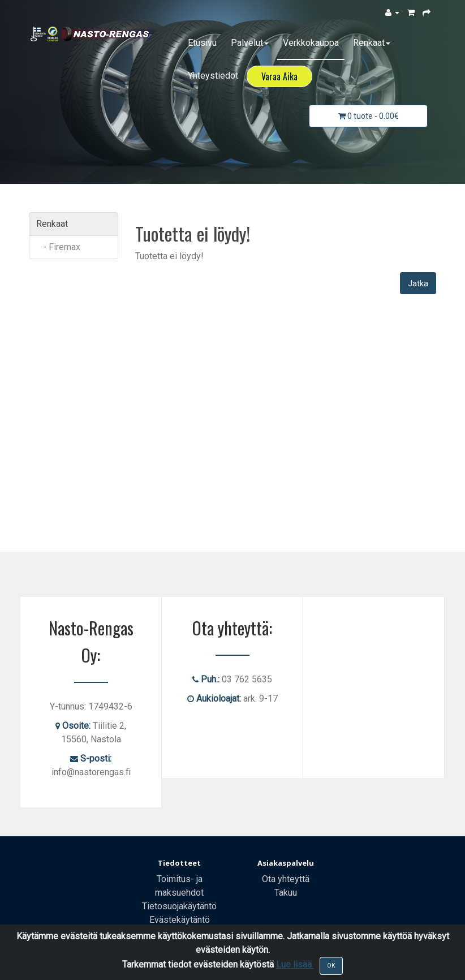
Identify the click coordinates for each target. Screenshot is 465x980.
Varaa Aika (279, 76)
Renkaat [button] (372, 43)
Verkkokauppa (311, 43)
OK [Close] (331, 966)
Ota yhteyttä (286, 879)
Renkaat (52, 224)
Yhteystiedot (213, 76)
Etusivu (202, 43)
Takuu (286, 893)
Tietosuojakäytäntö (179, 906)
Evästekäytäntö (180, 920)
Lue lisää (295, 964)
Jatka (418, 283)
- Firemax (58, 247)
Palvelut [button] (250, 43)
